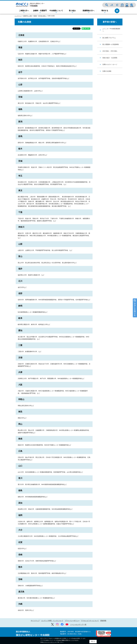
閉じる (93, 641)
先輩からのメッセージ (110, 64)
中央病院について (56, 11)
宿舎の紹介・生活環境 (110, 58)
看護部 (35, 16)
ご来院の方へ (24, 11)
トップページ (18, 16)
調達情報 (103, 621)
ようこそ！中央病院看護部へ (111, 30)
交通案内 (127, 5)
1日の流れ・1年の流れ (110, 51)
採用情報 (132, 5)
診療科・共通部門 (40, 11)
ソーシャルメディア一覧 (78, 625)
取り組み (72, 11)
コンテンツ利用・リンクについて (52, 621)
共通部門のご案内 (27, 16)
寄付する (105, 11)
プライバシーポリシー (72, 621)
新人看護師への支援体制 (111, 44)
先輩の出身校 (107, 71)
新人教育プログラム (109, 38)
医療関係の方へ (89, 11)
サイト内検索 (107, 5)
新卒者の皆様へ (42, 16)
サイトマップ (35, 621)
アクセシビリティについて (90, 621)
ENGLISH (122, 5)
